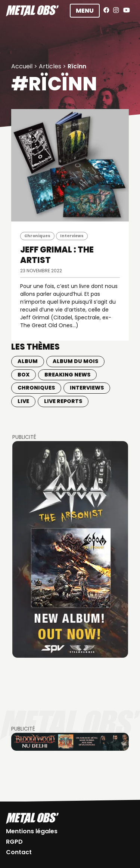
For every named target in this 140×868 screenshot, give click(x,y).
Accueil (22, 66)
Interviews (72, 236)
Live (23, 401)
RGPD (14, 842)
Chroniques (37, 236)
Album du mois (75, 361)
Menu (85, 11)
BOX (24, 375)
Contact (19, 852)
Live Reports (63, 401)
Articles (50, 66)
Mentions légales (32, 831)
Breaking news (67, 375)
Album (28, 361)
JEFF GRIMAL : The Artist (57, 255)
